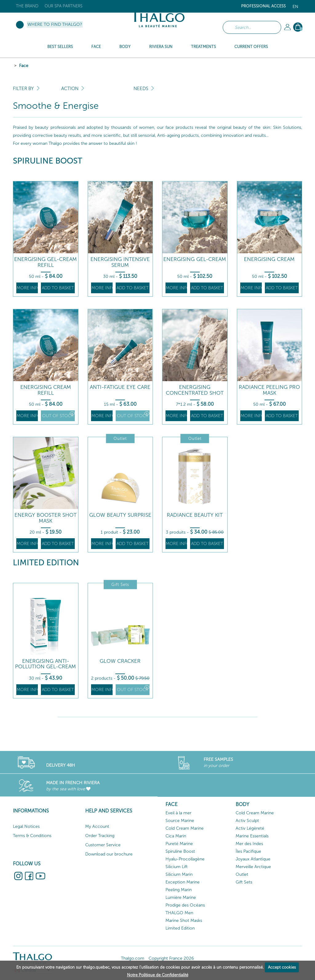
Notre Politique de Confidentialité (158, 975)
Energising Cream (269, 259)
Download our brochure (109, 854)
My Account (97, 826)
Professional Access (263, 6)
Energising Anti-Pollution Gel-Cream (46, 664)
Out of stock (58, 415)
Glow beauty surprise (120, 515)
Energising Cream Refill (46, 390)
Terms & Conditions (32, 836)
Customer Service (103, 845)
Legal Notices (26, 826)
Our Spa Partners (64, 6)
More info (27, 288)
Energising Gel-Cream (195, 259)
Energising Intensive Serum (120, 262)
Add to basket (58, 288)
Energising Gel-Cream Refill (46, 262)
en (295, 7)
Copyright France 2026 (171, 958)
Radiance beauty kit (195, 515)
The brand (27, 6)
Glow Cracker (120, 661)
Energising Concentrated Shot (195, 390)
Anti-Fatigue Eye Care (120, 387)
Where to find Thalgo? (55, 24)
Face (24, 66)
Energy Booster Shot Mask (46, 518)
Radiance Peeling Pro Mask (269, 390)
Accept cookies (282, 967)
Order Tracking (100, 836)
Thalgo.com (133, 958)
